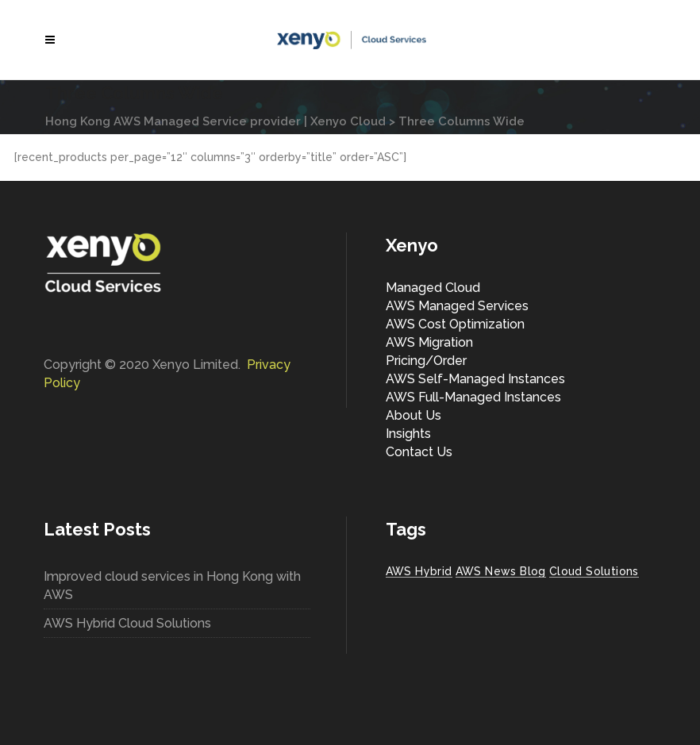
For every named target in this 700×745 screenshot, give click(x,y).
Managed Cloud (433, 288)
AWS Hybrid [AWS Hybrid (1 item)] (419, 571)
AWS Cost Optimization (455, 324)
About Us (413, 415)
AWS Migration (429, 342)
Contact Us (419, 452)
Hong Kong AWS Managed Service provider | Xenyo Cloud (215, 121)
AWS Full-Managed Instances (473, 397)
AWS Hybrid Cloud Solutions (127, 623)
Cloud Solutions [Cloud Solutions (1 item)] (594, 571)
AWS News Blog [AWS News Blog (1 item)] (501, 571)
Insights (408, 434)
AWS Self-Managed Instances (475, 379)
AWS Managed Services (457, 306)
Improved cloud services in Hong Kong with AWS (172, 586)
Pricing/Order (426, 361)
